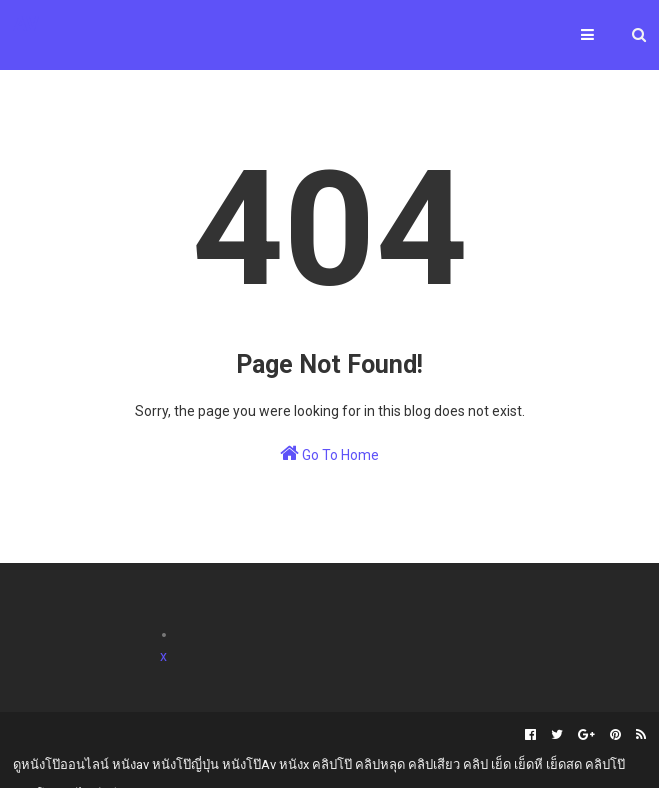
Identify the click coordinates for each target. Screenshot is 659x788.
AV (26, 24)
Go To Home (329, 453)
